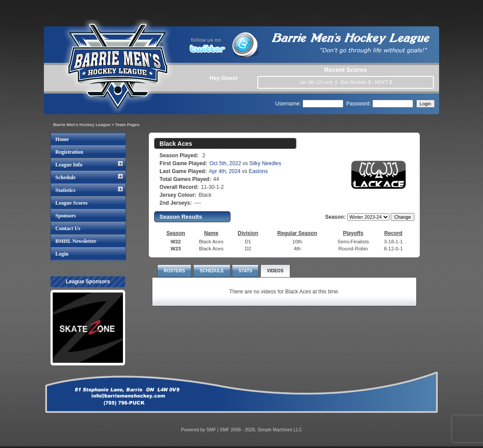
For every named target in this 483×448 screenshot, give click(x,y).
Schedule (65, 177)
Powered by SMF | (200, 430)
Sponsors (66, 216)
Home (62, 139)
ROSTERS (174, 271)
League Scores (71, 203)
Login (62, 254)
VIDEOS (275, 271)
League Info (69, 165)
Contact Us (68, 228)
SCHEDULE (212, 271)
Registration (69, 152)
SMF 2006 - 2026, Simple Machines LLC (261, 430)
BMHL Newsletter (76, 241)
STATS (245, 271)
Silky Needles (265, 163)
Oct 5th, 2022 (225, 163)
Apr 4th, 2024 (225, 171)
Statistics (65, 190)
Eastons (258, 171)
